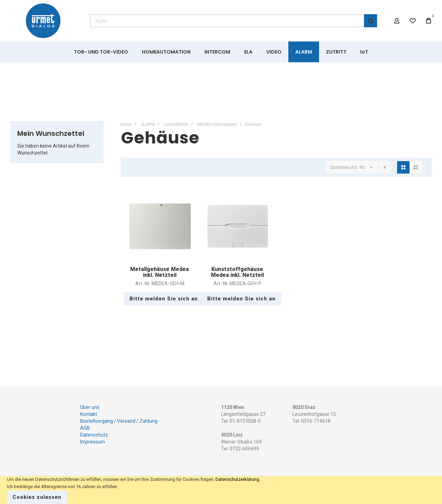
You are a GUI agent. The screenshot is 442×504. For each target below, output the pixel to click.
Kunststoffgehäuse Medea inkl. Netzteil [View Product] (237, 226)
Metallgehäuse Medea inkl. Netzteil (160, 272)
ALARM (148, 124)
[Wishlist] (413, 21)
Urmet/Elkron (176, 124)
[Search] (371, 21)
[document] (221, 490)
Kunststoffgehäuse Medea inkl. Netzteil (237, 272)
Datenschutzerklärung (237, 479)
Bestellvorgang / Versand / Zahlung (119, 421)
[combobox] (233, 21)
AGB (85, 428)
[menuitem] (101, 52)
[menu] (221, 52)
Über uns (90, 407)
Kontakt (89, 414)
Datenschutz (94, 435)
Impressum (93, 442)
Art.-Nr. (359, 167)
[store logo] (43, 21)
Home (126, 124)
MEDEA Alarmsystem (217, 124)
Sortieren (340, 167)
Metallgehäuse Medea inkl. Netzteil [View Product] (160, 226)
